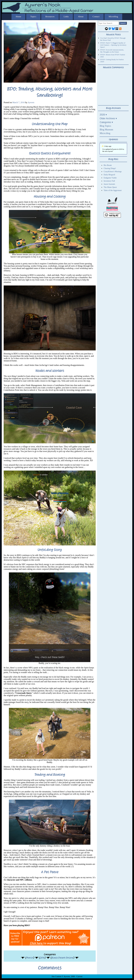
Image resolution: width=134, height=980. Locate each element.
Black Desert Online (62, 958)
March (30, 958)
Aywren (31, 102)
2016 (42, 958)
